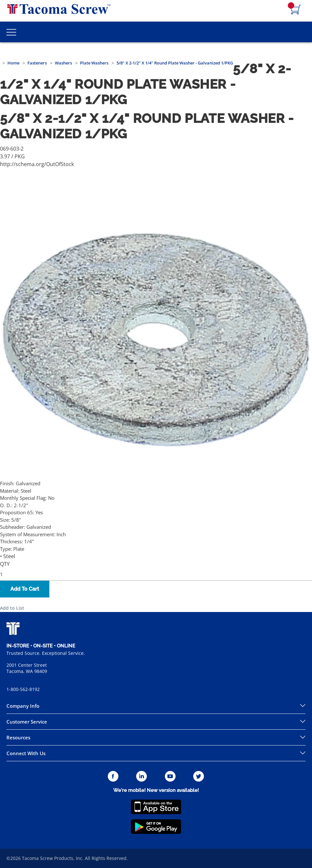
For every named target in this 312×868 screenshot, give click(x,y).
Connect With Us (26, 753)
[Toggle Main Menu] (11, 32)
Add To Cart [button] (25, 589)
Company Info (23, 706)
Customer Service (27, 722)
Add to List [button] (12, 608)
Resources (18, 737)
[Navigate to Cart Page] (296, 10)
